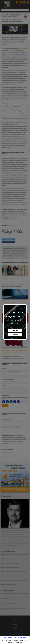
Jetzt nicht (15, 335)
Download (15, 331)
